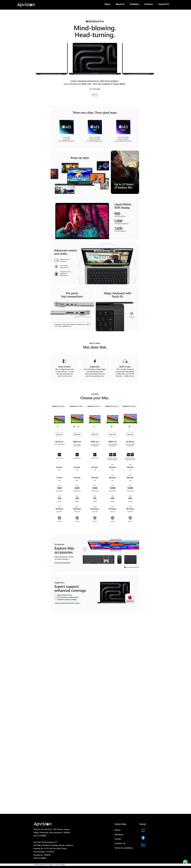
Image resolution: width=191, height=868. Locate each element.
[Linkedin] (143, 845)
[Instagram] (143, 830)
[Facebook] (143, 838)
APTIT (63, 865)
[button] (149, 4)
